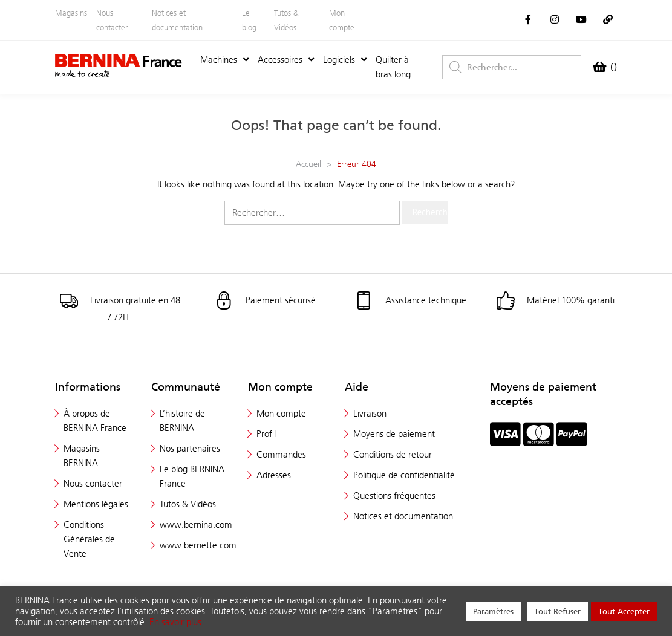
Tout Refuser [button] (557, 611)
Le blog (249, 20)
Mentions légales (96, 504)
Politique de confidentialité (404, 475)
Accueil (308, 164)
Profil (266, 434)
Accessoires (286, 60)
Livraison (370, 413)
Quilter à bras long (393, 67)
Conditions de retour (393, 454)
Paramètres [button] (493, 611)
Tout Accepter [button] (624, 611)
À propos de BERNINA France (95, 420)
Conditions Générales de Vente (89, 539)
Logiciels (345, 60)
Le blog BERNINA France (192, 476)
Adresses (274, 475)
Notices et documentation (177, 20)
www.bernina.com (196, 524)
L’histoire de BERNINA (182, 420)
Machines (224, 60)
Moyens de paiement (394, 434)
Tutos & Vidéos (286, 20)
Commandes (281, 454)
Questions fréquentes (394, 495)
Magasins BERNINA (82, 456)
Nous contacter (112, 20)
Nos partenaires (190, 448)
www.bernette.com (198, 545)
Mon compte (342, 20)
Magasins (71, 13)
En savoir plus (175, 622)
